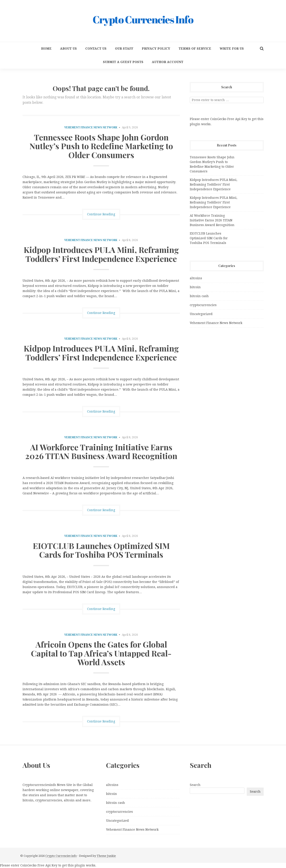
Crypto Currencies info (61, 856)
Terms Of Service (195, 49)
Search (195, 785)
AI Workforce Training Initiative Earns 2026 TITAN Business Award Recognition (101, 451)
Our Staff (124, 49)
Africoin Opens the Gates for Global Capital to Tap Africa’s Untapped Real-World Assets (101, 653)
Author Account (168, 62)
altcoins (196, 278)
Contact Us (96, 49)
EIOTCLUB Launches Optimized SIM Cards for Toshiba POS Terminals (101, 550)
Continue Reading (101, 214)
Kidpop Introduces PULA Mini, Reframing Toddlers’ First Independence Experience (101, 254)
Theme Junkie (106, 856)
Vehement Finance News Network (91, 127)
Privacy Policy (156, 49)
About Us (68, 49)
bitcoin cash (199, 296)
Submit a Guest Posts (123, 62)
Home (46, 49)
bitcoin (195, 287)
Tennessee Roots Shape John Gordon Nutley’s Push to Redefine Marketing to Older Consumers (101, 146)
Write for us (232, 49)
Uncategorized (201, 314)
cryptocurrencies (203, 305)
